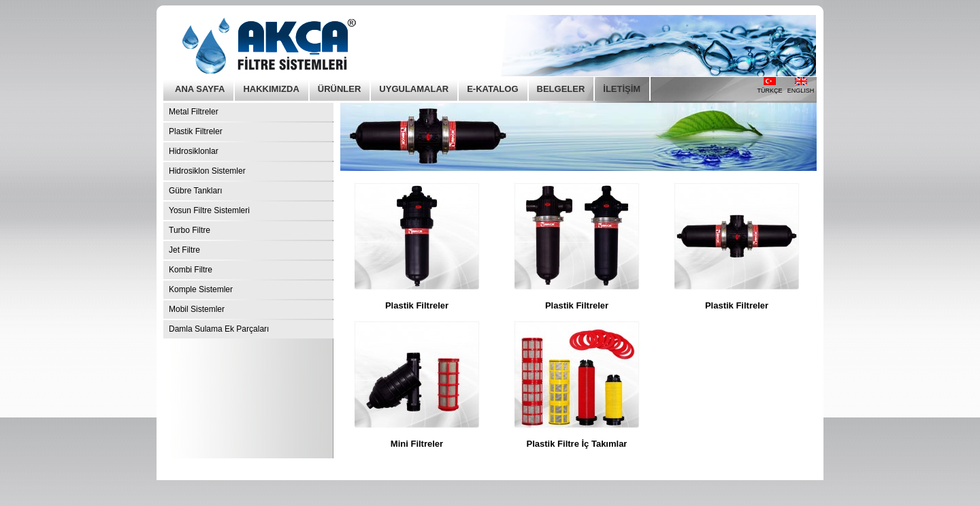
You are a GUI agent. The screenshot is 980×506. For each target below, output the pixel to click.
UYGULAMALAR (414, 89)
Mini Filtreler (417, 444)
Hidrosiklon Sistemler (207, 171)
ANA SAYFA (200, 89)
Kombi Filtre (191, 270)
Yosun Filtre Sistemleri (209, 210)
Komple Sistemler (201, 289)
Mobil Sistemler (197, 309)
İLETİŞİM (622, 89)
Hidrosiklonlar (194, 151)
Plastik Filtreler (196, 131)
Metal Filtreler (194, 112)
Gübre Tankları (196, 191)
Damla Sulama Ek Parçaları (219, 329)
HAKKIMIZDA (271, 89)
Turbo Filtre (190, 230)
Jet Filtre (184, 250)
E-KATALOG (492, 89)
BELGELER (561, 89)
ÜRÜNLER (340, 89)
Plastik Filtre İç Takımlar (577, 444)
